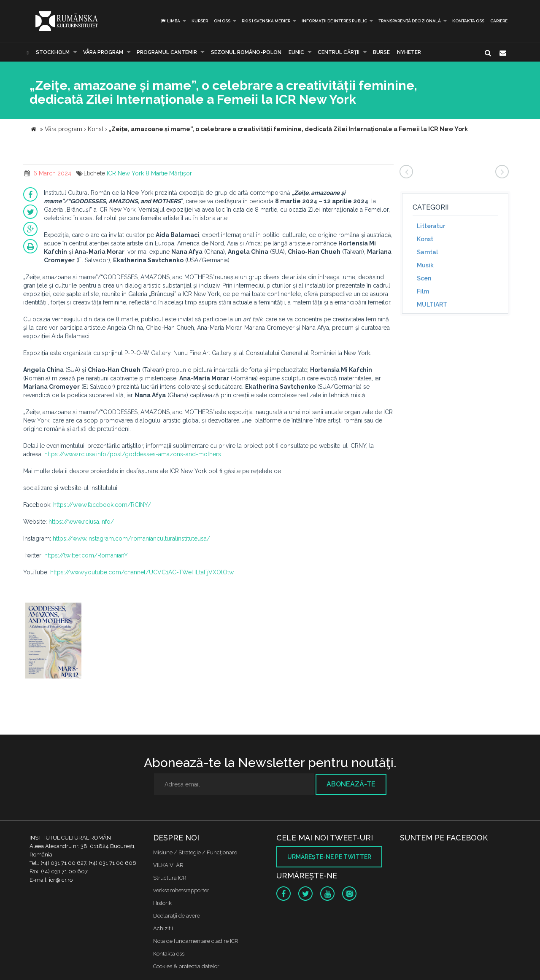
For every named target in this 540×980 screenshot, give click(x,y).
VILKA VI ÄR (168, 865)
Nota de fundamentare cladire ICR (196, 941)
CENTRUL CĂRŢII (339, 52)
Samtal (427, 252)
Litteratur (431, 226)
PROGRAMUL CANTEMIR (167, 52)
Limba (170, 21)
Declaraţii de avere (177, 916)
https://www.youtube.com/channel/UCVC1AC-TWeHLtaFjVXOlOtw (142, 572)
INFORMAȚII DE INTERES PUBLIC (334, 21)
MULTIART (432, 304)
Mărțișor (181, 173)
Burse (381, 52)
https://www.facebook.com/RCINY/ (102, 505)
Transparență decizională (410, 21)
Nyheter (409, 52)
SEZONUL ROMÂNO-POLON (246, 52)
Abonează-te (351, 784)
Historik (162, 903)
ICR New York (125, 173)
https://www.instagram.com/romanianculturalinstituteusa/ (131, 538)
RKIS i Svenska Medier (266, 21)
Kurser (200, 21)
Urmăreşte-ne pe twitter (329, 857)
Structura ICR (170, 878)
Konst (425, 239)
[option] (53, 642)
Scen (424, 278)
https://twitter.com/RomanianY (86, 555)
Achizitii (163, 928)
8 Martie (157, 173)
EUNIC (296, 52)
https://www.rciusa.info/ (81, 522)
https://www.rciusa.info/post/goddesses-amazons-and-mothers (133, 454)
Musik (425, 265)
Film (423, 291)
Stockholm (53, 52)
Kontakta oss (468, 21)
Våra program (103, 52)
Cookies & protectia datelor (186, 966)
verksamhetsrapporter (181, 890)
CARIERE (499, 21)
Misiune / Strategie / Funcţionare (195, 852)
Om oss (222, 21)
